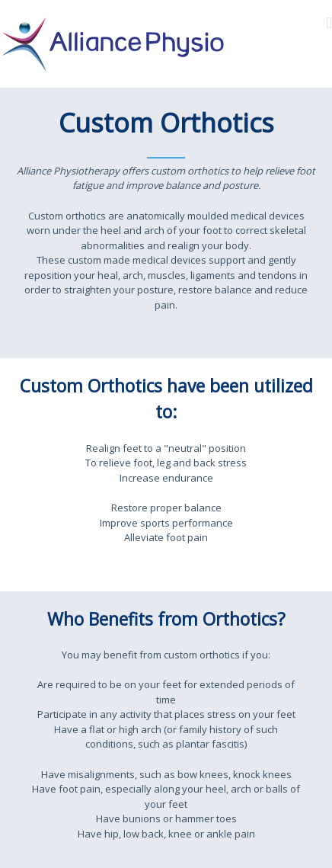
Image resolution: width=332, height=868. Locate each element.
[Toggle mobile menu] (329, 23)
